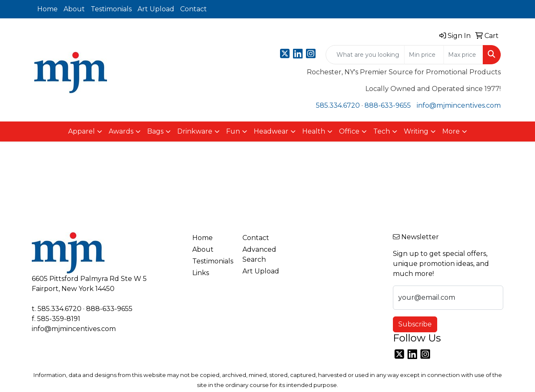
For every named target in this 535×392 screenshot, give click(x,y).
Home (47, 9)
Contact (194, 9)
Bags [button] (155, 131)
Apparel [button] (82, 131)
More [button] (451, 131)
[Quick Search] (365, 55)
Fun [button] (233, 131)
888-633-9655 (388, 105)
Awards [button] (121, 131)
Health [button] (314, 131)
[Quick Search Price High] (463, 55)
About (74, 9)
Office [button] (349, 131)
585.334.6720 (338, 105)
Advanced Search (259, 254)
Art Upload (156, 9)
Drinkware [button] (195, 131)
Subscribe (415, 324)
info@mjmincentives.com (459, 105)
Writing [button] (416, 131)
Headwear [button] (271, 131)
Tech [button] (382, 131)
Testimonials (111, 9)
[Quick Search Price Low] (424, 55)
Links (201, 273)
